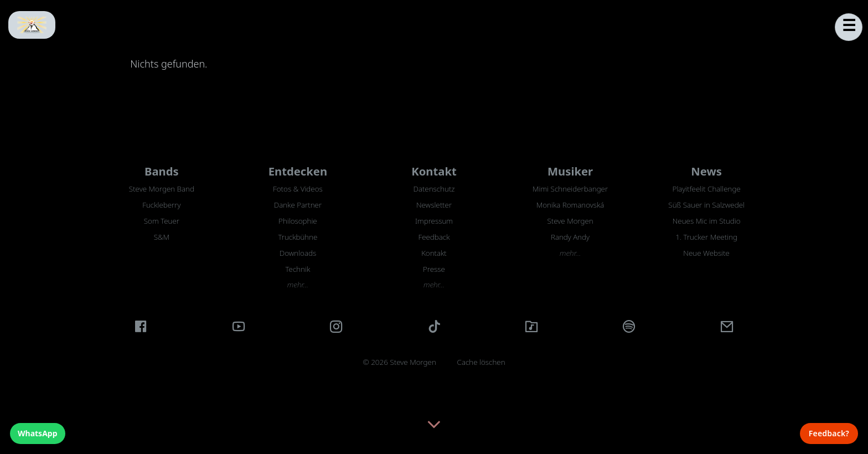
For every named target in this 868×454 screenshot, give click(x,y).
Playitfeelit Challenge (707, 189)
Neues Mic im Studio (707, 221)
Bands (162, 171)
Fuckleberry (161, 205)
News (706, 171)
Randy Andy (570, 237)
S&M (162, 237)
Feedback (434, 237)
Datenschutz (434, 189)
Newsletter (434, 205)
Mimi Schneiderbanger (570, 189)
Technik (298, 269)
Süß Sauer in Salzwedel (706, 205)
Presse (434, 269)
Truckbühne (298, 237)
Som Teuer (162, 221)
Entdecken (298, 171)
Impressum (434, 221)
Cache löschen (481, 362)
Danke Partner (298, 205)
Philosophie (298, 221)
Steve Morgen (570, 221)
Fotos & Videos (298, 189)
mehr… (298, 285)
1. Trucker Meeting (706, 237)
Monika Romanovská (570, 205)
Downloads (298, 253)
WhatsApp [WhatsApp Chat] (38, 433)
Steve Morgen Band (162, 189)
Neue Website (706, 253)
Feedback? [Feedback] (829, 433)
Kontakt (434, 171)
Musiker (570, 171)
